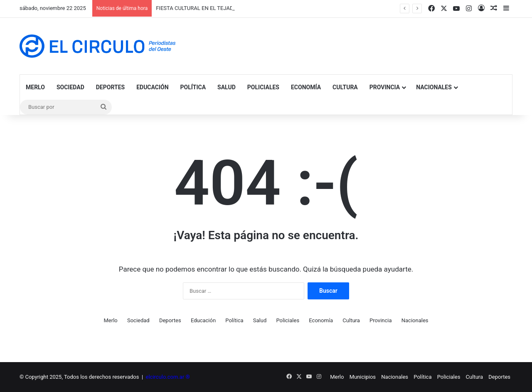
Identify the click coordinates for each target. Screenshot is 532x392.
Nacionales (434, 87)
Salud (227, 87)
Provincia (385, 87)
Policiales (263, 87)
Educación (152, 87)
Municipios (363, 377)
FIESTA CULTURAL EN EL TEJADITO (199, 8)
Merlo (35, 87)
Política (193, 87)
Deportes (110, 87)
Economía (306, 87)
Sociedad (70, 87)
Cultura (345, 87)
